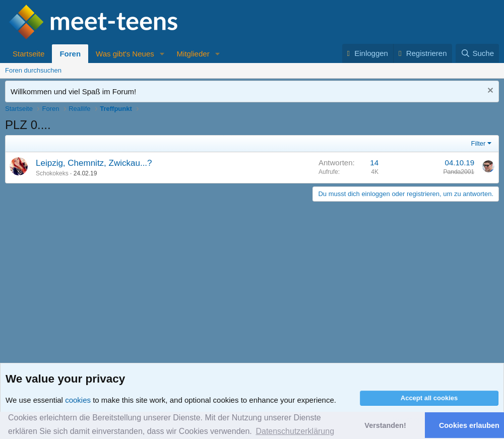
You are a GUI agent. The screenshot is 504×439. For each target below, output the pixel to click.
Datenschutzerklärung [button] (295, 431)
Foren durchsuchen (33, 70)
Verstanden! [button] (385, 425)
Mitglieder (193, 54)
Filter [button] (479, 143)
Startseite (28, 54)
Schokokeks (52, 173)
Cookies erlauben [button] (469, 425)
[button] (162, 54)
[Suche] (477, 53)
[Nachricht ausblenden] (489, 91)
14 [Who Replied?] (374, 163)
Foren (70, 54)
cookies (78, 400)
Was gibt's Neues (125, 54)
